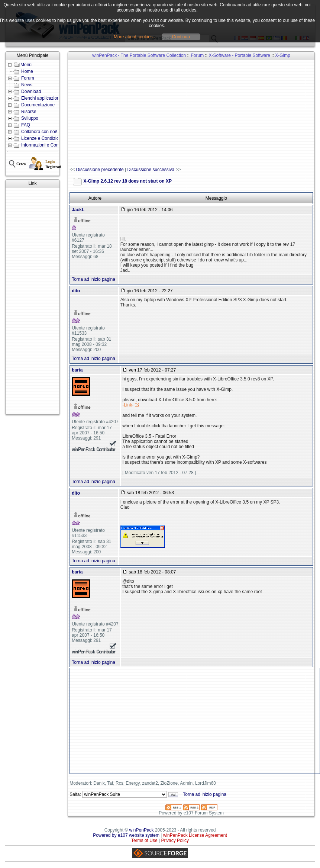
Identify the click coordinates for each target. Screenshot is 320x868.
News (27, 85)
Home (27, 71)
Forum (28, 78)
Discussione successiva (151, 170)
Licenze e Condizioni (42, 138)
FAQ (26, 125)
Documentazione (38, 105)
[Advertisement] (33, 301)
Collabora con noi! (39, 132)
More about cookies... (135, 37)
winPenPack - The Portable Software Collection (139, 55)
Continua (181, 37)
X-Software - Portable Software (240, 55)
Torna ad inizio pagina (93, 279)
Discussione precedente (100, 170)
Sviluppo (30, 118)
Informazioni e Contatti (43, 145)
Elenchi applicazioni (41, 98)
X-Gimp (283, 55)
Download (31, 91)
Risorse (29, 112)
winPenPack (142, 830)
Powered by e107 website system (126, 835)
